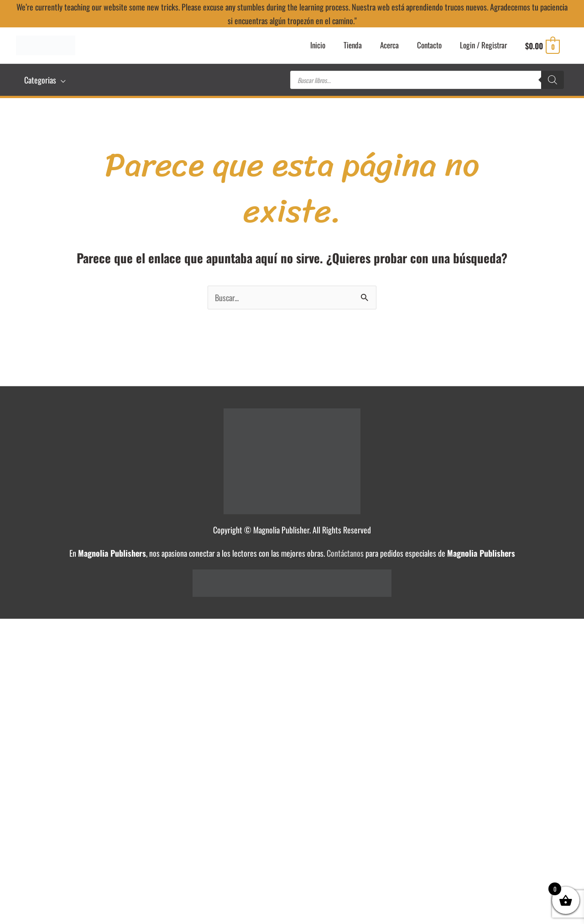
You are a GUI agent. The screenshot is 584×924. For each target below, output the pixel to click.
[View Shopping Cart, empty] (541, 46)
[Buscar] (553, 80)
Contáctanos (345, 553)
